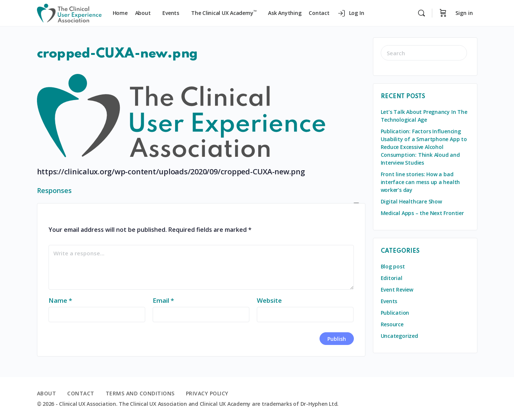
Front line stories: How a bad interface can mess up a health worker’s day (420, 182)
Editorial (392, 278)
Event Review (397, 290)
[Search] (421, 13)
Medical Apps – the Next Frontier (422, 213)
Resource (392, 324)
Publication (395, 313)
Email (163, 300)
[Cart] (443, 13)
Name (60, 300)
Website (269, 300)
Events (389, 301)
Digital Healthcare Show (411, 201)
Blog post (393, 266)
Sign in (464, 13)
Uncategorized (399, 336)
